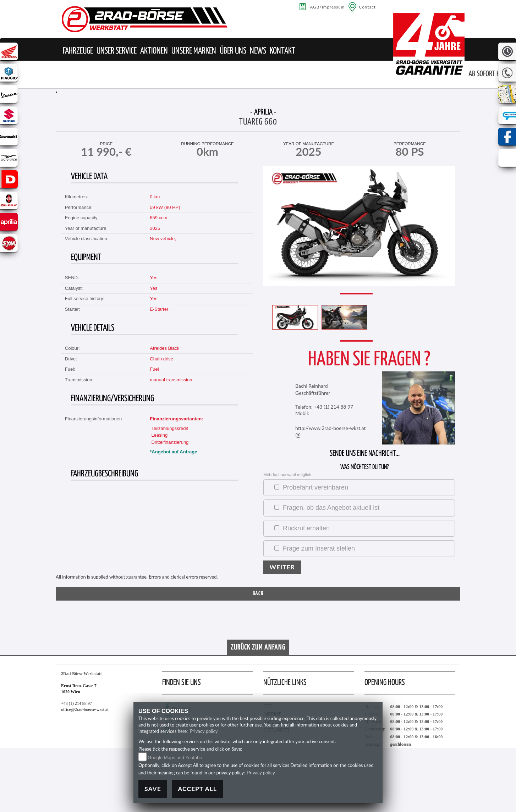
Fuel (154, 369)
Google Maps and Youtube (175, 758)
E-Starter (159, 309)
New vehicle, (163, 239)
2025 (155, 228)
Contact (367, 7)
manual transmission (171, 380)
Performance (410, 143)
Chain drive (161, 359)
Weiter (282, 567)
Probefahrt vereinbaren (315, 487)
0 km (155, 197)
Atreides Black (164, 348)
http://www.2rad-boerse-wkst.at (331, 428)
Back (258, 594)
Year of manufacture (309, 143)
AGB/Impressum (328, 7)
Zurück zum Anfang (258, 647)
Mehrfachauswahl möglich (287, 474)
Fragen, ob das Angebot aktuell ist (331, 508)
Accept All (197, 789)
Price (106, 143)
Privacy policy (204, 731)
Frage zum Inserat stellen (319, 548)
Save (153, 789)
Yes (153, 278)
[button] (78, 51)
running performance (207, 143)
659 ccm (158, 218)
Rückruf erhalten (306, 528)
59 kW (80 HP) (165, 207)
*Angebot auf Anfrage (173, 452)
